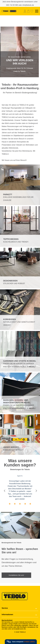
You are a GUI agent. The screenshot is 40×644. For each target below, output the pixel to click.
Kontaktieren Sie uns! (16, 575)
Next (35, 491)
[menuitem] (25, 11)
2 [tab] (23, 75)
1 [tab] (17, 75)
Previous (5, 491)
